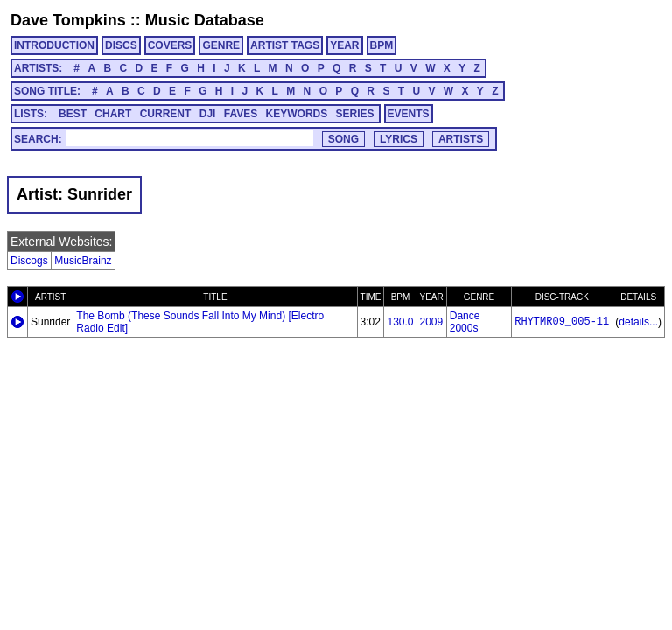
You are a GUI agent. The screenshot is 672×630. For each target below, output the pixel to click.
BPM (382, 45)
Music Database (205, 20)
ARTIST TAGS (285, 45)
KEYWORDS (297, 114)
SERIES (355, 114)
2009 (432, 322)
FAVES (241, 114)
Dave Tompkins (68, 20)
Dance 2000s (465, 322)
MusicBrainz (83, 261)
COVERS (170, 45)
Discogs (29, 261)
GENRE (221, 45)
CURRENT (166, 114)
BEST (73, 114)
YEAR (344, 45)
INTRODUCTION (54, 45)
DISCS (121, 45)
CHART (113, 114)
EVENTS (409, 114)
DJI (208, 114)
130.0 (400, 322)
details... (638, 322)
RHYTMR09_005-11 (562, 322)
